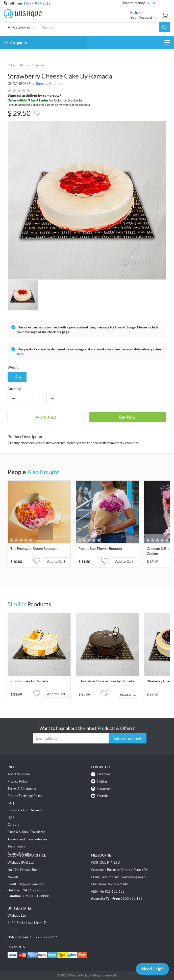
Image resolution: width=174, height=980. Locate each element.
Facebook (104, 774)
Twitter (102, 781)
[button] (165, 27)
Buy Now (127, 417)
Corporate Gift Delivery (25, 810)
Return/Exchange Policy (25, 796)
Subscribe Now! (128, 738)
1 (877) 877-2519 (37, 3)
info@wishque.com (31, 884)
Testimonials (17, 846)
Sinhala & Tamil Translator (26, 832)
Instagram (104, 789)
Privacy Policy (18, 781)
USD (152, 3)
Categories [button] (15, 43)
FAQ (11, 803)
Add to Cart (46, 417)
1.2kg (17, 377)
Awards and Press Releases (27, 839)
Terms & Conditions (22, 789)
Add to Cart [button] (56, 561)
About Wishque (19, 774)
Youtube (103, 796)
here (20, 354)
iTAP (11, 818)
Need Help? (152, 969)
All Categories (22, 28)
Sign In (139, 12)
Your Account (143, 17)
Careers (13, 825)
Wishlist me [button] (128, 695)
